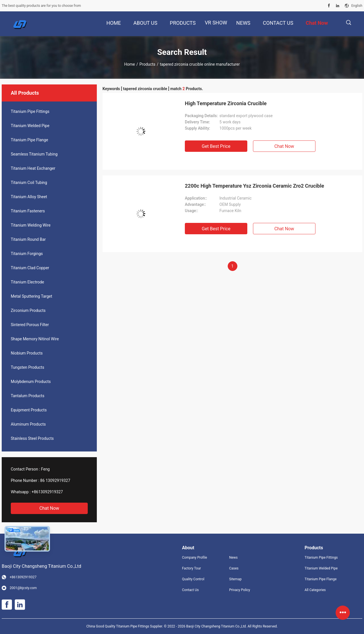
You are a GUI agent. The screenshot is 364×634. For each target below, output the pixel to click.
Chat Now (49, 508)
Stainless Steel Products (32, 438)
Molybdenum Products (31, 382)
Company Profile (194, 558)
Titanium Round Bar (28, 239)
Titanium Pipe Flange (29, 140)
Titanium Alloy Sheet (29, 197)
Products (147, 64)
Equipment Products (29, 410)
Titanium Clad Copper (30, 268)
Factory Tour (192, 568)
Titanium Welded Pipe (30, 126)
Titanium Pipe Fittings (30, 111)
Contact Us (190, 590)
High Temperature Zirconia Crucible (226, 103)
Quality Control (193, 579)
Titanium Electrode (27, 282)
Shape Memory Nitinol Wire (35, 339)
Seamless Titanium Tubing (34, 154)
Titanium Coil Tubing (29, 183)
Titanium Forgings (27, 254)
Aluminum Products (28, 424)
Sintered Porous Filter (30, 325)
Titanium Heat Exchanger (33, 168)
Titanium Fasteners (28, 211)
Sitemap (235, 579)
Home (130, 64)
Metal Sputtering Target (32, 296)
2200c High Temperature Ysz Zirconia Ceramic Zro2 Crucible (254, 186)
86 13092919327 (55, 480)
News (233, 558)
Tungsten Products (28, 367)
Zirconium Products (28, 310)
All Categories (315, 590)
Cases (234, 568)
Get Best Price (216, 146)
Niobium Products (27, 353)
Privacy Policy (240, 590)
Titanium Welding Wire (31, 225)
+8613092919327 (47, 492)
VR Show (216, 23)
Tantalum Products (28, 396)
